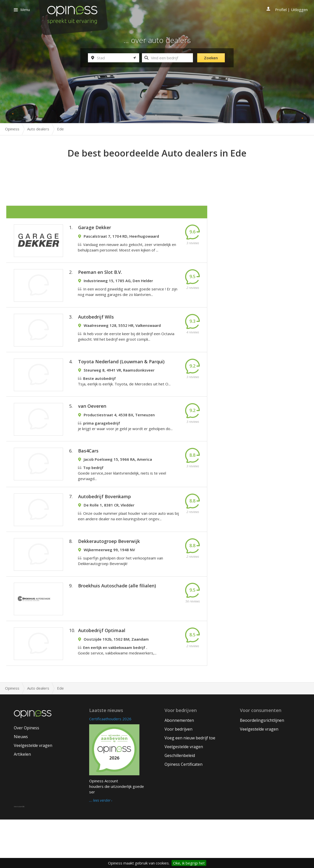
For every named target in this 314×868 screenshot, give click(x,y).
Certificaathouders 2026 (110, 767)
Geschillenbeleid (180, 804)
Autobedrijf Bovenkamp (104, 528)
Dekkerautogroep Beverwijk (109, 577)
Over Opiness (27, 776)
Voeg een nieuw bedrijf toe (190, 786)
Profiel (281, 10)
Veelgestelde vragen (33, 794)
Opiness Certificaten (184, 813)
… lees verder (100, 849)
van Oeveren (92, 428)
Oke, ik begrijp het (189, 863)
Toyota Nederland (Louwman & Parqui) (121, 378)
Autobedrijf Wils (96, 329)
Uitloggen (299, 10)
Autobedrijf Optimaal (102, 676)
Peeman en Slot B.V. (100, 279)
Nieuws (21, 785)
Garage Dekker (95, 230)
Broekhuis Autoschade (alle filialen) (117, 627)
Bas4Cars (88, 477)
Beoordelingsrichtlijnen (262, 769)
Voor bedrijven (178, 778)
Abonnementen (179, 769)
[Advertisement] (157, 174)
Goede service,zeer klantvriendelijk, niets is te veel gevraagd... (122, 499)
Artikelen (22, 803)
